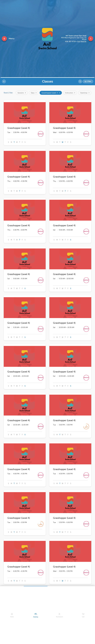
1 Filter (89, 81)
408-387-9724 (71, 42)
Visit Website (82, 42)
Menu (12, 38)
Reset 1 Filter (8, 93)
